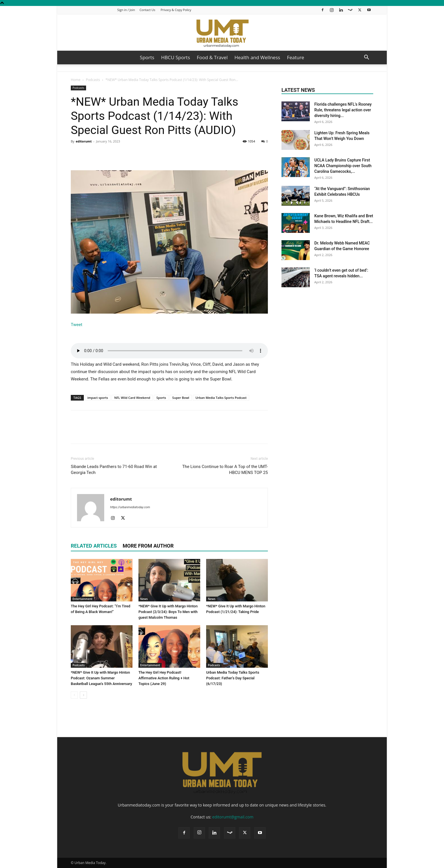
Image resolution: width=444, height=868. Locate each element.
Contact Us (148, 10)
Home (76, 80)
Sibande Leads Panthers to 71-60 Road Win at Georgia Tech (114, 470)
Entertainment (82, 599)
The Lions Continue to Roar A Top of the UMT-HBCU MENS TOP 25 (225, 470)
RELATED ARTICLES (94, 546)
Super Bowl (181, 398)
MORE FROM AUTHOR (148, 546)
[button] (366, 58)
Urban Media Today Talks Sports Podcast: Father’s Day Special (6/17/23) (233, 678)
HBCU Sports (176, 57)
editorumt (84, 141)
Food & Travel (212, 57)
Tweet (77, 325)
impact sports (98, 398)
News (144, 599)
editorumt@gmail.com (233, 817)
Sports (147, 57)
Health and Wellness (257, 57)
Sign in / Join (126, 10)
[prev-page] (74, 695)
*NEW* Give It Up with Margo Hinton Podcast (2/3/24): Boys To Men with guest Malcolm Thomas (168, 612)
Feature (295, 57)
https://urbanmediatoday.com (130, 507)
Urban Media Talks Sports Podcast (221, 398)
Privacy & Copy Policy (176, 10)
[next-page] (83, 695)
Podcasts (93, 80)
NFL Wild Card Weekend (132, 398)
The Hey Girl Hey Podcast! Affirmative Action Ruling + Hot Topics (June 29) (164, 678)
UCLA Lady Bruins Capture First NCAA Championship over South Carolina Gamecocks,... (343, 166)
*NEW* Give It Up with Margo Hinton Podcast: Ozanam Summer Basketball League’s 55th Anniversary (101, 678)
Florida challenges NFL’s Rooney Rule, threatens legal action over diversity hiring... (343, 110)
